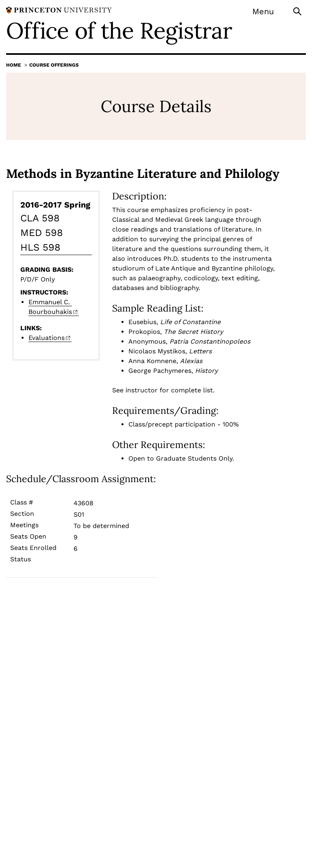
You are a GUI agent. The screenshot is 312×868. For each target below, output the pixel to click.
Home (14, 65)
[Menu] (268, 11)
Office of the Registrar (119, 30)
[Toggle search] (298, 11)
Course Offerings (54, 65)
